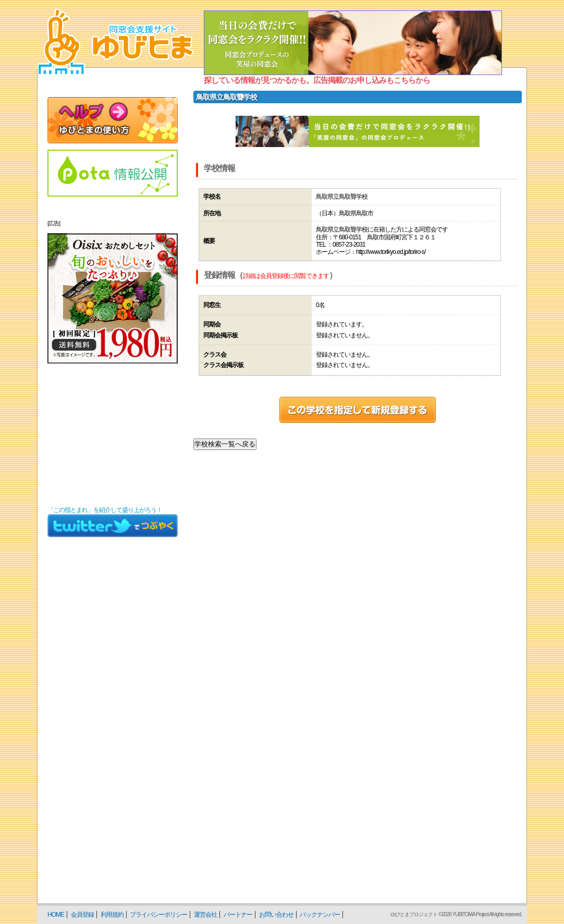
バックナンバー (320, 915)
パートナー (238, 915)
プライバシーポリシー (158, 915)
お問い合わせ (276, 915)
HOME (56, 915)
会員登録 (82, 915)
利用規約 (112, 915)
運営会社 (205, 915)
